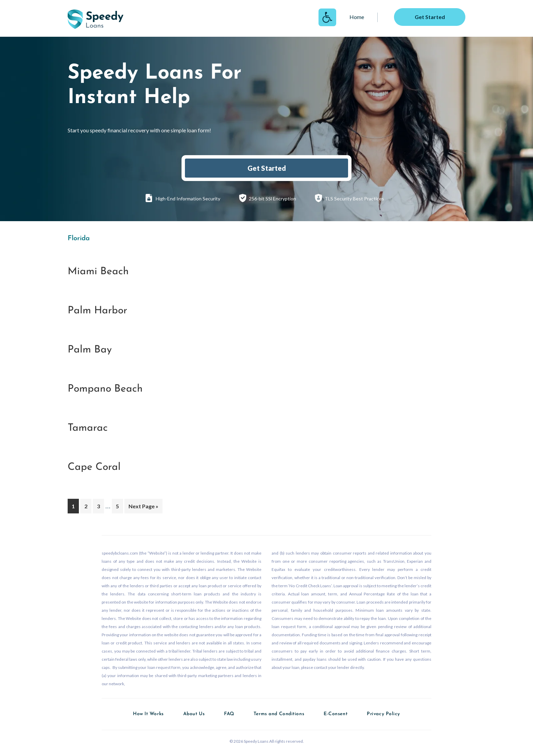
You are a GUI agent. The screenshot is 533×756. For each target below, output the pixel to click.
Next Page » (143, 507)
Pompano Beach (105, 389)
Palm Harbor (97, 311)
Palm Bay (90, 350)
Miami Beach (98, 272)
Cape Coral (94, 467)
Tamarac (88, 428)
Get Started (267, 168)
